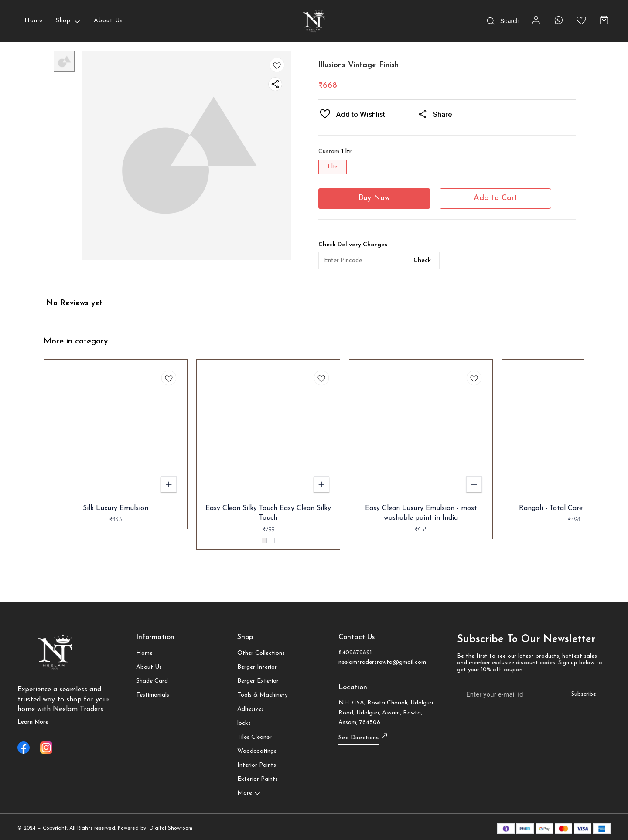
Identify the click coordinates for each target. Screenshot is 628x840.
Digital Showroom (171, 828)
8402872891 (355, 653)
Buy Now (374, 198)
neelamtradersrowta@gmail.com (382, 662)
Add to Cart (495, 198)
